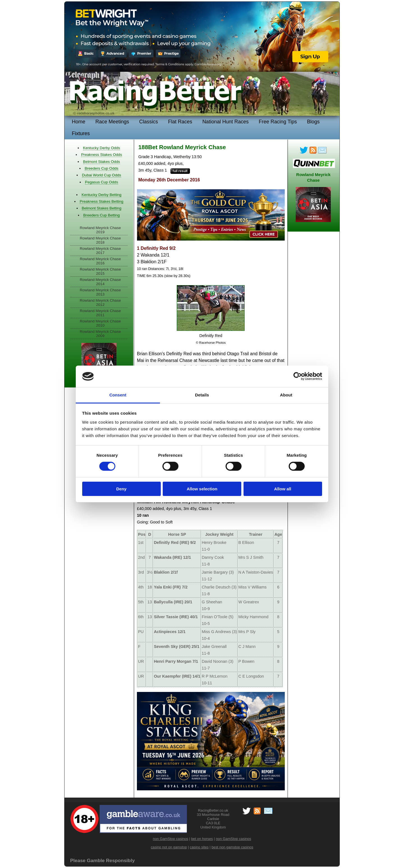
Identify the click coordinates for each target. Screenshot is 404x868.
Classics (149, 122)
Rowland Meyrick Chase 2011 (100, 313)
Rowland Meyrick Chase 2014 (100, 282)
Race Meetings (112, 122)
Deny (121, 489)
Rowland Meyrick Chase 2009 (100, 334)
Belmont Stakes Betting (101, 208)
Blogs (313, 122)
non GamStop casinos (171, 839)
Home (79, 122)
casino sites (199, 847)
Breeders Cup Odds (102, 168)
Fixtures (81, 133)
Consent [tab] (118, 395)
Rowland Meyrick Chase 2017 (100, 251)
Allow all (283, 489)
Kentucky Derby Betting (102, 195)
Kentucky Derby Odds (102, 148)
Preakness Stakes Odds (102, 155)
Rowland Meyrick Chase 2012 (100, 303)
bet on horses (202, 839)
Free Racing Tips (278, 122)
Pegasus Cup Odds (102, 182)
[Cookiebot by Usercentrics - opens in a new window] (298, 376)
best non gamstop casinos (232, 847)
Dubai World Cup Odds (102, 175)
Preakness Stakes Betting (102, 201)
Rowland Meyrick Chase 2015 (100, 271)
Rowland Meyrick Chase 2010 (100, 323)
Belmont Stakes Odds (101, 162)
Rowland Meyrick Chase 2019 (100, 230)
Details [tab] (202, 395)
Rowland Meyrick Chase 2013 (100, 292)
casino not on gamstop (169, 847)
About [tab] (286, 395)
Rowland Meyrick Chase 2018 (100, 240)
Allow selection (202, 489)
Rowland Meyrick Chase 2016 (100, 261)
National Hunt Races (225, 122)
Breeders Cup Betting (102, 215)
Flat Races (180, 122)
